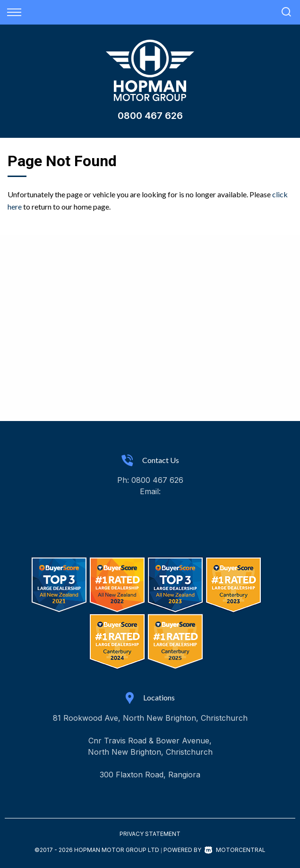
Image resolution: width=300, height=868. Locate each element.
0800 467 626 (150, 116)
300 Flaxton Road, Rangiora (150, 775)
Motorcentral (235, 850)
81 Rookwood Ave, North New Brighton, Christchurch (150, 718)
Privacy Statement (150, 834)
